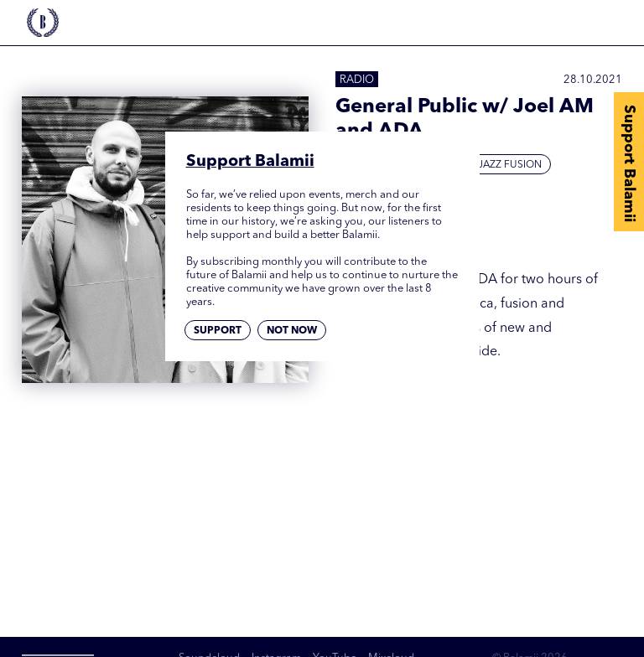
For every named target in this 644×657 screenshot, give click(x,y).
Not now (292, 331)
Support (218, 331)
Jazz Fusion (510, 165)
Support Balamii (629, 163)
